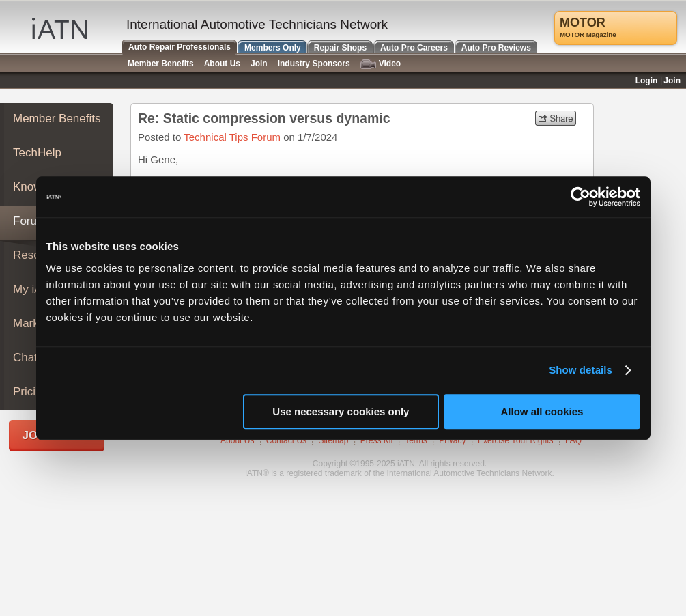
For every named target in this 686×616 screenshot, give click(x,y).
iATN (60, 28)
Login (647, 81)
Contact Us (286, 440)
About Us (237, 440)
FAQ (573, 440)
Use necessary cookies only (341, 411)
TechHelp (37, 153)
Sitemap (333, 440)
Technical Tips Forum (232, 137)
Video (381, 64)
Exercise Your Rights (516, 440)
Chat (25, 358)
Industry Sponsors (314, 64)
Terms (416, 440)
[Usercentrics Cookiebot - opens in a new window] (581, 197)
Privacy (452, 440)
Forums (33, 221)
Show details (581, 370)
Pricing (31, 392)
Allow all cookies (542, 411)
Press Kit (377, 440)
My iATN (35, 289)
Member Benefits (57, 118)
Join (259, 64)
